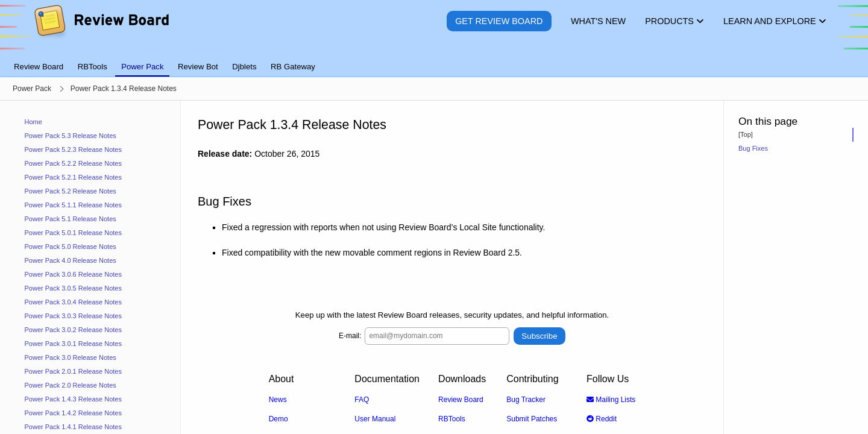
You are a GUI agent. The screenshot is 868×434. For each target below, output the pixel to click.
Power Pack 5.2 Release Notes (71, 191)
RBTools (452, 418)
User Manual (375, 418)
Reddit (602, 418)
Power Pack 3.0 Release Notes (71, 357)
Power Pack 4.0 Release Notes (71, 260)
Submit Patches (532, 418)
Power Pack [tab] (142, 67)
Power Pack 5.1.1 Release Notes (73, 205)
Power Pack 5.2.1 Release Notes (73, 177)
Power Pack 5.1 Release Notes (71, 219)
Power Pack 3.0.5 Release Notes (73, 288)
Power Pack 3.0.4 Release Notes (73, 302)
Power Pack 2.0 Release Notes (71, 385)
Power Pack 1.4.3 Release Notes (73, 399)
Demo (278, 418)
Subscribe (539, 335)
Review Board (461, 399)
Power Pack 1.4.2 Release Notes (73, 413)
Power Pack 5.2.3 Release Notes (73, 149)
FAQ (362, 399)
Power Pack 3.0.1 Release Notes (73, 344)
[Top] (746, 134)
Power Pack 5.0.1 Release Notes (73, 233)
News (278, 399)
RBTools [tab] (93, 67)
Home (33, 122)
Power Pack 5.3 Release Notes (71, 136)
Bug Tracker (526, 399)
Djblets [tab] (244, 67)
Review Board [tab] (39, 67)
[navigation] (90, 267)
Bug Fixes (753, 148)
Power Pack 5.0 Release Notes (71, 247)
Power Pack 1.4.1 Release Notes (73, 427)
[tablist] (434, 60)
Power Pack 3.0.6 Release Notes (73, 274)
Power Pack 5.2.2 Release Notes (73, 163)
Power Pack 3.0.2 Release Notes (73, 330)
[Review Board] (101, 30)
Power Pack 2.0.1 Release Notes (73, 371)
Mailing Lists (611, 399)
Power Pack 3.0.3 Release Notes (73, 316)
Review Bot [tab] (198, 67)
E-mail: (350, 336)
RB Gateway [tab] (293, 67)
